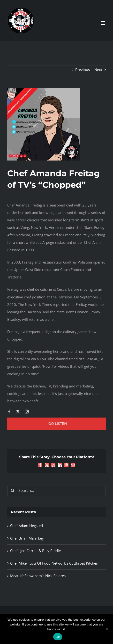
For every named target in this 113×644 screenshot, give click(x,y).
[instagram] (27, 412)
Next (98, 70)
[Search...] (56, 491)
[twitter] (18, 412)
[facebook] (9, 412)
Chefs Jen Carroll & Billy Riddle (35, 551)
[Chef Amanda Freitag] (44, 90)
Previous (83, 70)
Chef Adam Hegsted (26, 526)
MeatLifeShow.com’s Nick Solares (38, 576)
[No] (107, 629)
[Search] (13, 491)
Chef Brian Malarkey (27, 538)
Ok (58, 637)
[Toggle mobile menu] (103, 23)
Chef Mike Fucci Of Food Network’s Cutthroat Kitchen (54, 563)
